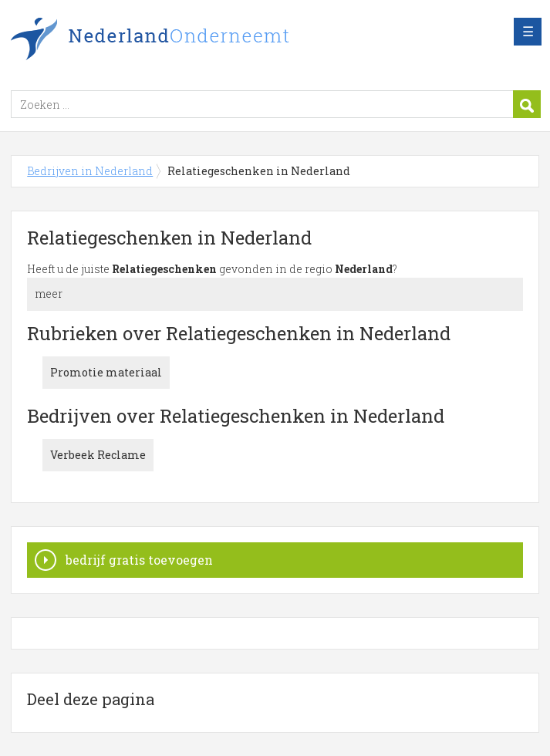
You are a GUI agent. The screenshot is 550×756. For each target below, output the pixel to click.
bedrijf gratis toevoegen (139, 560)
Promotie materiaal (106, 372)
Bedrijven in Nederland (204, 41)
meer (49, 294)
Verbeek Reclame (98, 455)
